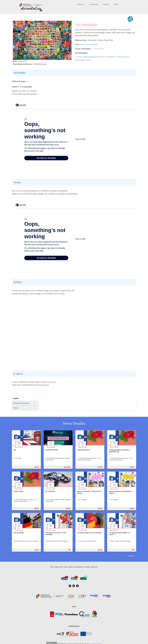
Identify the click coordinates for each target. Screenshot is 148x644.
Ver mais (130, 556)
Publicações (94, 567)
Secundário (111, 57)
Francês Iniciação (122, 57)
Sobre (52, 567)
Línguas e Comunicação (89, 44)
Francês (89, 60)
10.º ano (101, 49)
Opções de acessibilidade (76, 567)
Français (53, 382)
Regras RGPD (59, 567)
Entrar (116, 4)
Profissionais (80, 60)
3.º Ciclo (78, 57)
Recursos (81, 4)
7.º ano (94, 49)
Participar (87, 567)
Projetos (106, 4)
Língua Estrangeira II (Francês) (94, 57)
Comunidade (94, 4)
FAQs (66, 567)
